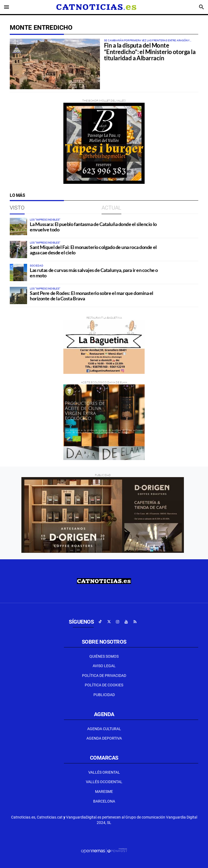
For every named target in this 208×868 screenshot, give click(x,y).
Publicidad (104, 695)
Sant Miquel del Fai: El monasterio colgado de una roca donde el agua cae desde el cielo (93, 250)
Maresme (104, 791)
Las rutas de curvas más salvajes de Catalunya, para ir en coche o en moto (94, 273)
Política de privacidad (104, 676)
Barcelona (104, 801)
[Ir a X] (109, 622)
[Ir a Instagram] (118, 622)
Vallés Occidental (104, 782)
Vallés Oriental (104, 772)
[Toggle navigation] (6, 7)
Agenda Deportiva (104, 738)
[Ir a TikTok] (100, 622)
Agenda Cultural (104, 729)
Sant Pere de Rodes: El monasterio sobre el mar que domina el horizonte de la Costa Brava (92, 296)
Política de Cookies (104, 685)
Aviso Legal (104, 666)
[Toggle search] (201, 7)
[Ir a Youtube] (126, 622)
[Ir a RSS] (135, 622)
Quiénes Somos (104, 656)
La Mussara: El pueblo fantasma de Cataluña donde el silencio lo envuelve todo (93, 227)
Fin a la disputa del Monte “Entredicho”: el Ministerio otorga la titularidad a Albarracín (150, 52)
